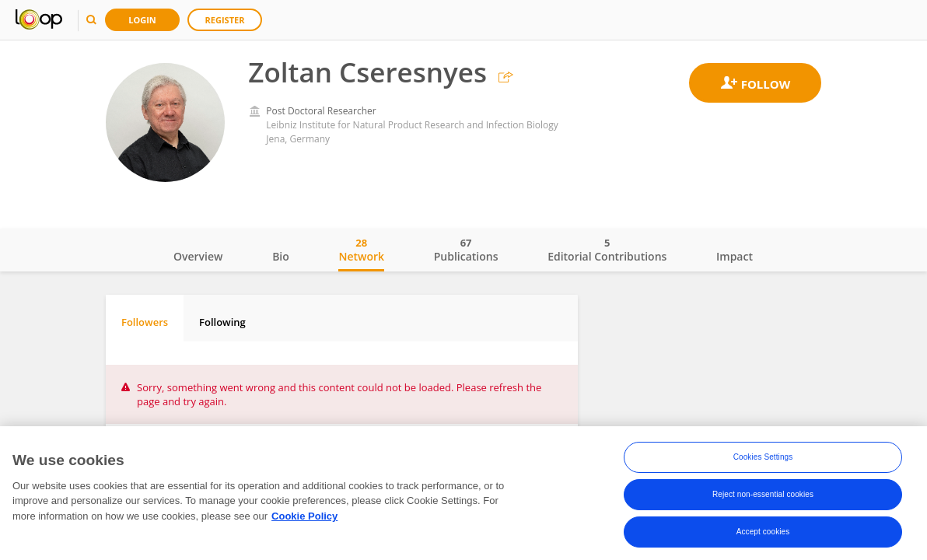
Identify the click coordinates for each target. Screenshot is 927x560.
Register (225, 20)
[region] (463, 493)
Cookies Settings (763, 457)
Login (142, 20)
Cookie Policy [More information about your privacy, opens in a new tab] (304, 516)
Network (361, 250)
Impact (735, 256)
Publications (466, 250)
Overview (198, 256)
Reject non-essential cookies (763, 494)
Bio (281, 256)
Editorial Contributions (607, 250)
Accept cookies (763, 532)
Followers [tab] (145, 322)
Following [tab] (222, 322)
